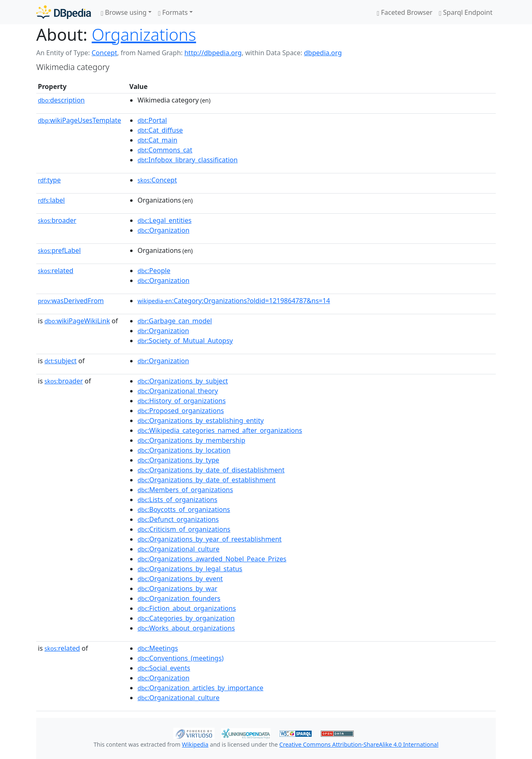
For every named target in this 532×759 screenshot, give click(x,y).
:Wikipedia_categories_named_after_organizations (220, 430)
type (49, 180)
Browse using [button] (124, 12)
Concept (104, 53)
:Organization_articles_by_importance (201, 688)
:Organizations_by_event (180, 579)
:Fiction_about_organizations (187, 608)
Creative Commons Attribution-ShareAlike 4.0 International (359, 744)
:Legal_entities (164, 220)
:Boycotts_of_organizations (184, 509)
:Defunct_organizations (178, 519)
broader (57, 220)
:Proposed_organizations (181, 411)
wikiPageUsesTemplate (79, 120)
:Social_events (164, 668)
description (61, 100)
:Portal (152, 120)
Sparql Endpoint (466, 12)
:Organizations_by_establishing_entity (201, 420)
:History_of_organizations (182, 401)
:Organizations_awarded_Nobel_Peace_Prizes (212, 559)
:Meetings (158, 648)
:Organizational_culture (178, 549)
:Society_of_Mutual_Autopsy (185, 341)
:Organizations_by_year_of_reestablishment (210, 539)
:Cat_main (157, 140)
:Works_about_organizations (186, 628)
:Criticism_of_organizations (184, 529)
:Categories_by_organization (186, 618)
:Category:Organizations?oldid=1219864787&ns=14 (234, 301)
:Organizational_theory (178, 391)
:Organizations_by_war (177, 589)
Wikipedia (195, 744)
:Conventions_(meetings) (181, 658)
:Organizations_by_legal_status (190, 569)
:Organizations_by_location (184, 450)
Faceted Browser (405, 12)
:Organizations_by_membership (191, 440)
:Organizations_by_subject (183, 381)
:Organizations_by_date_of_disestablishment (211, 470)
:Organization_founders (179, 598)
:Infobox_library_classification (188, 160)
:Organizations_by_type (178, 460)
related (56, 271)
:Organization (163, 230)
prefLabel (59, 250)
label (51, 200)
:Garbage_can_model (175, 321)
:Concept (157, 180)
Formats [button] (173, 12)
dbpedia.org (323, 53)
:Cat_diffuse (160, 130)
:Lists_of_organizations (177, 500)
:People (154, 271)
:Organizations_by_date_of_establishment (206, 480)
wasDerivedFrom (71, 301)
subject (61, 361)
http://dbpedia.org (213, 53)
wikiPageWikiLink (77, 321)
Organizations (144, 34)
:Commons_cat (165, 150)
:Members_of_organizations (185, 490)
